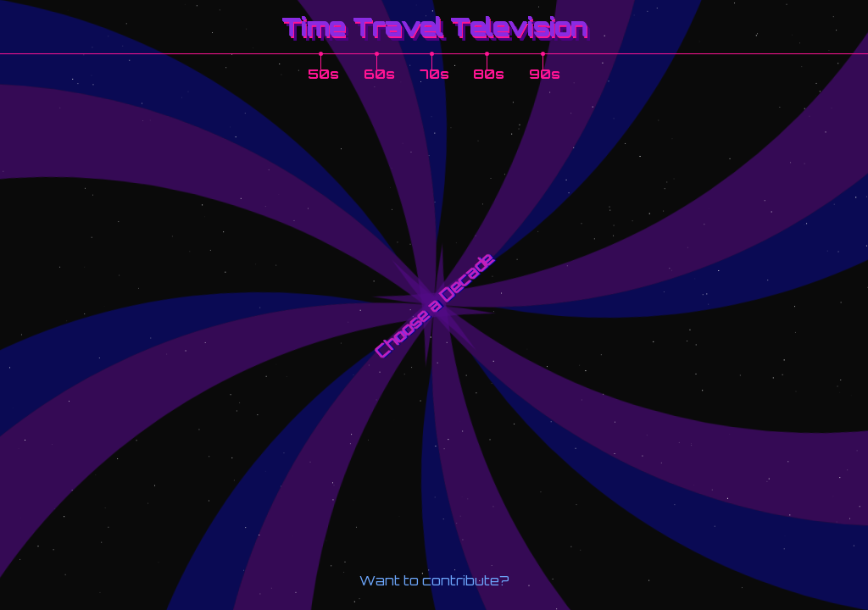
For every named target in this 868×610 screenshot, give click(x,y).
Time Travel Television (434, 26)
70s (434, 74)
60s (379, 74)
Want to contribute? (434, 580)
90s (545, 74)
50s (323, 74)
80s (489, 74)
